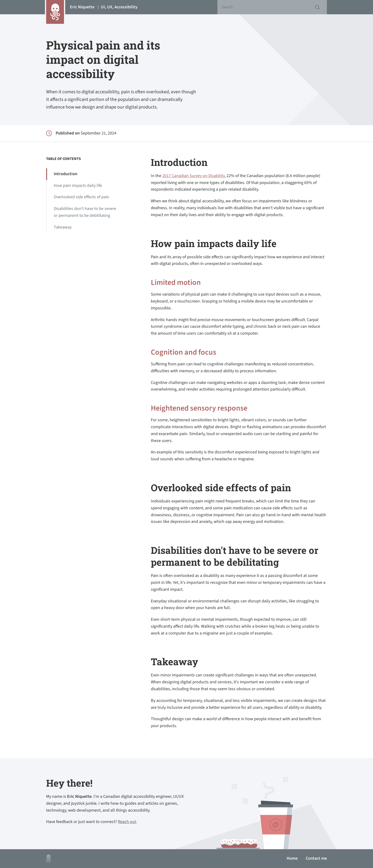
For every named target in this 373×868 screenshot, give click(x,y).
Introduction (66, 174)
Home (292, 858)
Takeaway (63, 227)
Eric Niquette (104, 7)
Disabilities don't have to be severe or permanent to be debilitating (85, 212)
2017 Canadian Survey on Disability (193, 176)
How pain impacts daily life (78, 186)
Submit (317, 7)
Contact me (316, 858)
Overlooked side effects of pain (81, 197)
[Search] (272, 7)
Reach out (127, 822)
